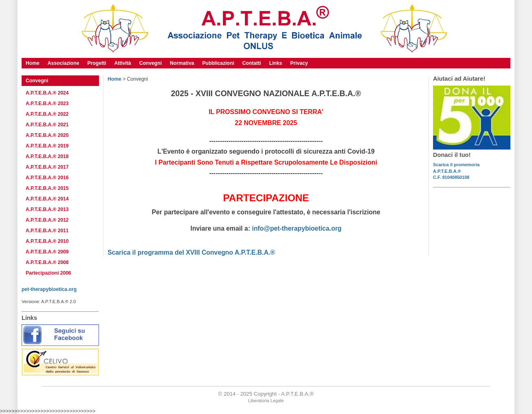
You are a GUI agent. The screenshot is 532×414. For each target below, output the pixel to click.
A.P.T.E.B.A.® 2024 (47, 93)
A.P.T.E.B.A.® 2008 (47, 262)
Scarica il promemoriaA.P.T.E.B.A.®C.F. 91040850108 (456, 171)
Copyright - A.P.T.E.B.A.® (284, 394)
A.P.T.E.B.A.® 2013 (47, 209)
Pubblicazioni (218, 63)
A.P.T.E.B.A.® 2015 (47, 188)
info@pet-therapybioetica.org (297, 228)
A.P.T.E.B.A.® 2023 (47, 103)
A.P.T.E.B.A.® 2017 (47, 167)
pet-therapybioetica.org (49, 289)
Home (114, 79)
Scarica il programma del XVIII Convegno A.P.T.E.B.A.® (191, 252)
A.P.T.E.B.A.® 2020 (47, 135)
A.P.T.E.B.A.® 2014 (47, 199)
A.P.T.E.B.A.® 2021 (47, 125)
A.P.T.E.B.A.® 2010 (47, 241)
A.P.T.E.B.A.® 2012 (47, 220)
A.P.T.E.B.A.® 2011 (47, 231)
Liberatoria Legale (266, 401)
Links (276, 63)
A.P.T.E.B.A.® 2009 (47, 252)
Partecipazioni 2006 (48, 273)
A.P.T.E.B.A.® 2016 (47, 178)
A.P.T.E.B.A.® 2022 (47, 114)
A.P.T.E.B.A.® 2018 (47, 156)
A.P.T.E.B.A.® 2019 (47, 146)
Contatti (252, 63)
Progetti (97, 63)
